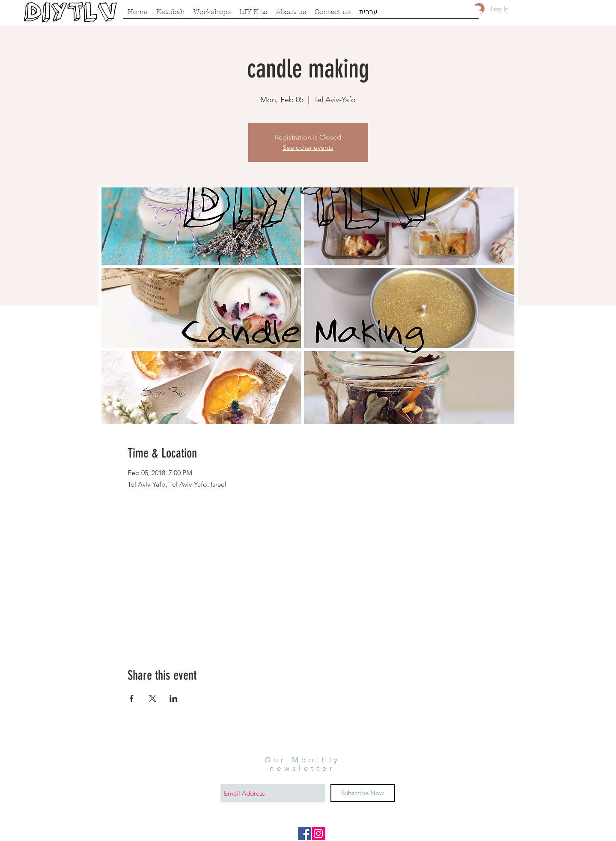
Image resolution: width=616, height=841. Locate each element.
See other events (308, 147)
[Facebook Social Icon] (305, 834)
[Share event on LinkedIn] (174, 698)
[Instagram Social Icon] (318, 834)
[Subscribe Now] (363, 793)
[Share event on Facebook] (132, 698)
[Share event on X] (153, 698)
